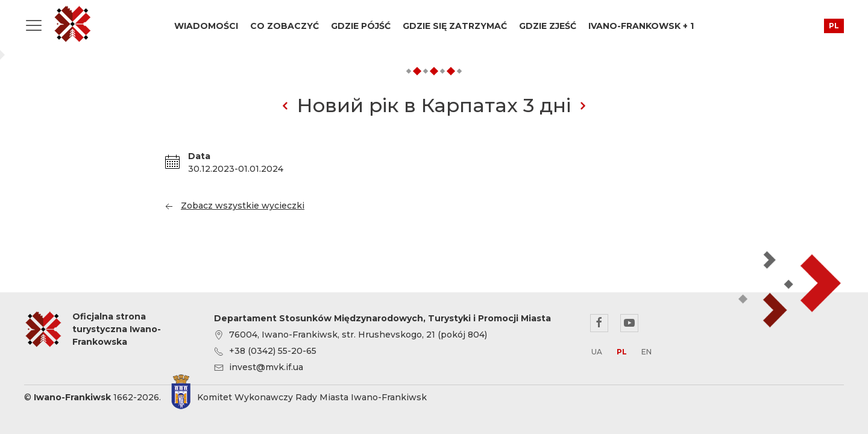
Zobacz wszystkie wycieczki (234, 206)
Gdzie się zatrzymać (455, 26)
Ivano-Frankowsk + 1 (641, 26)
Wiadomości (206, 26)
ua (597, 352)
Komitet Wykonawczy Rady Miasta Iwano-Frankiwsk (312, 397)
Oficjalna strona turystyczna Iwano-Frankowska (72, 24)
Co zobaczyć (285, 26)
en (646, 352)
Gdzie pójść (361, 26)
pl (834, 26)
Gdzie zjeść (548, 26)
